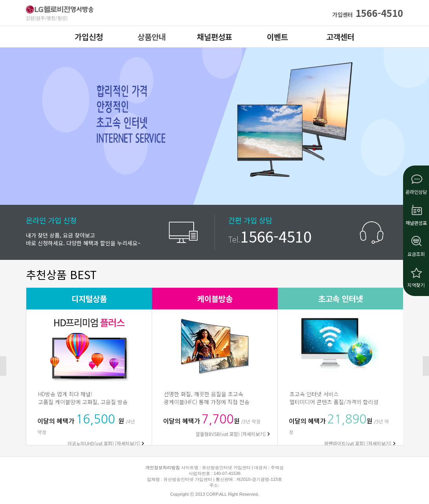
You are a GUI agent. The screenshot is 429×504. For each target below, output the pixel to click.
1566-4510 (368, 13)
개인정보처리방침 (163, 467)
